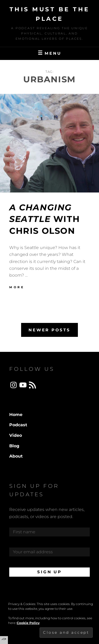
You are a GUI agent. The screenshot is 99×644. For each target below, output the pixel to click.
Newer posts (49, 330)
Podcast (18, 425)
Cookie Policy (28, 623)
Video (16, 435)
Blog (14, 446)
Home (16, 415)
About (16, 456)
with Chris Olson (44, 219)
